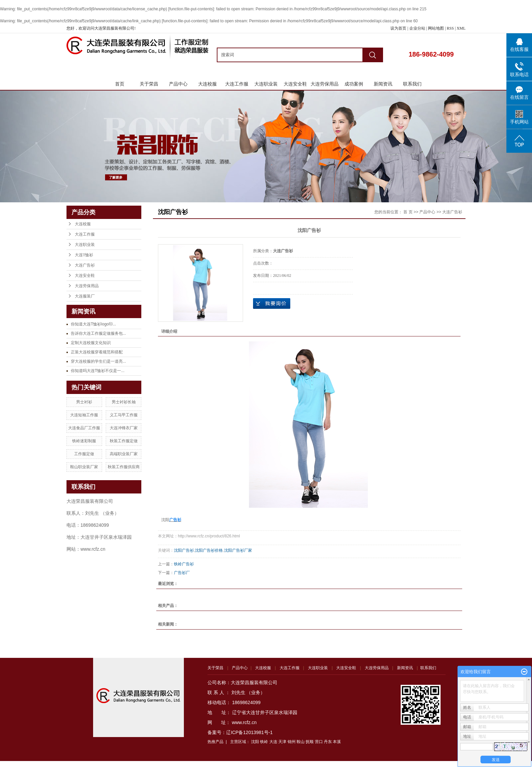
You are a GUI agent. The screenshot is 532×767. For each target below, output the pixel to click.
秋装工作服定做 (124, 441)
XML (461, 28)
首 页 (408, 212)
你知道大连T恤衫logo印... (93, 324)
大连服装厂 (85, 296)
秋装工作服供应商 (124, 467)
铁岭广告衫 (184, 564)
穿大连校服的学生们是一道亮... (98, 361)
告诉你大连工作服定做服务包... (98, 333)
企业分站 (417, 28)
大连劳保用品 (325, 84)
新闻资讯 (383, 84)
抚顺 (310, 742)
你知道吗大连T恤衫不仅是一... (98, 371)
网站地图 (436, 28)
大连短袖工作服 (84, 415)
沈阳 (255, 742)
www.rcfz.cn (244, 722)
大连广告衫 (85, 265)
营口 (319, 742)
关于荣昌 (149, 84)
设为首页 (398, 28)
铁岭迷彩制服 (84, 441)
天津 (282, 742)
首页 (120, 84)
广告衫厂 (182, 573)
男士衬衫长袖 (124, 402)
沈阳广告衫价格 (209, 550)
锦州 (292, 742)
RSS (450, 28)
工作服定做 (84, 454)
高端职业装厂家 (124, 454)
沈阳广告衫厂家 (238, 550)
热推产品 (215, 742)
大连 (273, 742)
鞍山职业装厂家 (84, 467)
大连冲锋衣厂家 (124, 428)
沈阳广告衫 (184, 550)
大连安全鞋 (295, 84)
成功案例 (354, 84)
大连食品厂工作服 (84, 428)
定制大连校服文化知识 (91, 343)
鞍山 (301, 742)
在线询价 (272, 303)
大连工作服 (237, 84)
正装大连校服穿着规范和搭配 (97, 352)
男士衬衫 (84, 402)
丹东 (328, 742)
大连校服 (207, 84)
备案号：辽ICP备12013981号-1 (240, 732)
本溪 (337, 742)
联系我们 (412, 84)
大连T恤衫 (84, 255)
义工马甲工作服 (124, 415)
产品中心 (178, 84)
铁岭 (264, 742)
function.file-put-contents (191, 9)
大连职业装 (266, 84)
